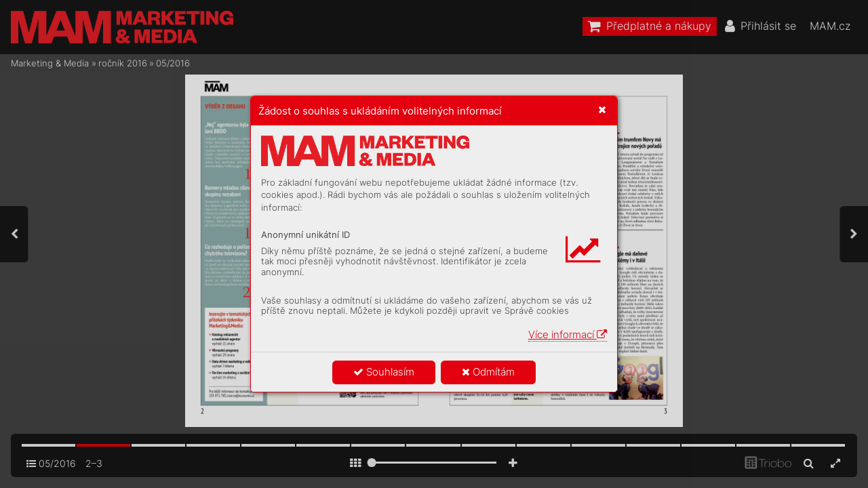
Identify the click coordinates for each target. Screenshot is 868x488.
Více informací (568, 334)
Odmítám (488, 372)
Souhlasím (384, 372)
